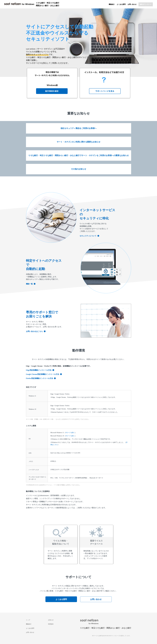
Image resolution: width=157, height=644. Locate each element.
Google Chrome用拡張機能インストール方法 (44, 374)
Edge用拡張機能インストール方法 (40, 370)
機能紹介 (112, 4)
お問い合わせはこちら (36, 331)
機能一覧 (31, 284)
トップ (28, 620)
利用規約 (51, 624)
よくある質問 (121, 4)
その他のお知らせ (79, 169)
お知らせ (51, 620)
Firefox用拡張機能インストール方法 (41, 378)
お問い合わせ (132, 4)
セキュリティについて (89, 236)
